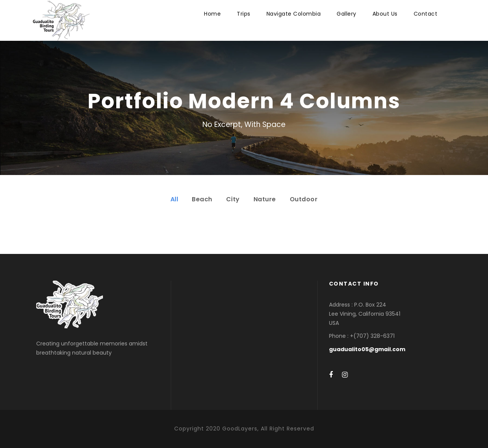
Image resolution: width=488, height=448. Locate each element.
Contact (426, 14)
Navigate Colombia (294, 14)
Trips (244, 14)
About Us (385, 14)
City (233, 199)
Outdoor (304, 199)
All (174, 199)
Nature (265, 199)
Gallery (347, 14)
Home (212, 14)
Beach (202, 199)
